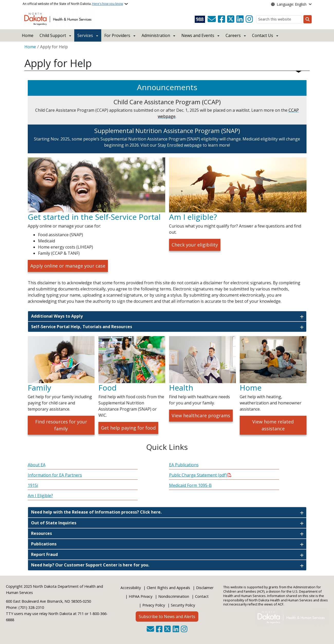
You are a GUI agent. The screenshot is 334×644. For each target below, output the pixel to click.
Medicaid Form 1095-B (190, 485)
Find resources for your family (61, 425)
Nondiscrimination (174, 596)
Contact (202, 596)
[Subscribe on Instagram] (249, 19)
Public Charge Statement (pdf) (198, 475)
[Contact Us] (212, 19)
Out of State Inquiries (54, 523)
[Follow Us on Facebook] (221, 19)
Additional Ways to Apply (57, 316)
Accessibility (131, 588)
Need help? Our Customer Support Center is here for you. (90, 565)
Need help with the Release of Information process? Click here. (96, 512)
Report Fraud (44, 554)
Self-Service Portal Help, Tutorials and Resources (82, 327)
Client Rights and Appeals (168, 588)
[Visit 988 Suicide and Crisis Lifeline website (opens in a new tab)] (200, 19)
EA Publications (184, 465)
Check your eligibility (195, 245)
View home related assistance (273, 425)
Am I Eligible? (40, 496)
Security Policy (183, 605)
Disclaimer (205, 588)
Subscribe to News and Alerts (167, 617)
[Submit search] (308, 19)
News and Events (198, 35)
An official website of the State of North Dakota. (73, 4)
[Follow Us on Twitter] (231, 19)
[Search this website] (279, 19)
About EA (37, 465)
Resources (41, 533)
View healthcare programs (201, 415)
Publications (44, 544)
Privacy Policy (154, 605)
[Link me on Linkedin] (240, 19)
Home (28, 35)
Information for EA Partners (55, 475)
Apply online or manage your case (68, 266)
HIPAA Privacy (141, 596)
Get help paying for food (128, 428)
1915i (33, 485)
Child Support (53, 35)
